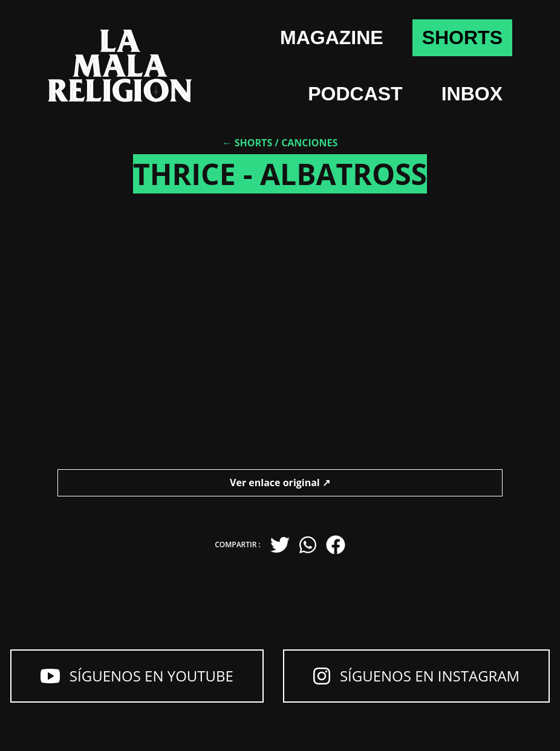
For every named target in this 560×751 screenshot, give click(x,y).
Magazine (332, 37)
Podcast (355, 94)
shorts (462, 37)
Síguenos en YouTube (137, 676)
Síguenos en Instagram (416, 676)
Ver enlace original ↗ (280, 483)
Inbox (472, 94)
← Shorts (248, 143)
